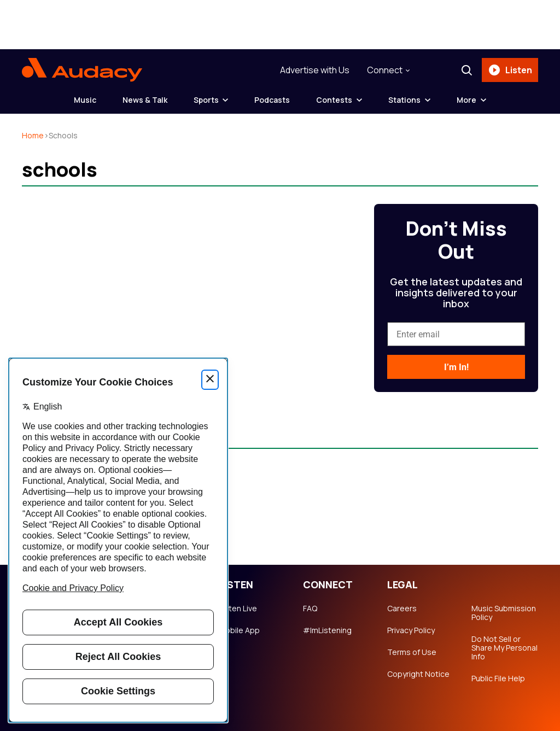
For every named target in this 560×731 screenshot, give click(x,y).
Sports (206, 100)
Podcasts (273, 100)
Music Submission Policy (504, 613)
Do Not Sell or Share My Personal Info (504, 648)
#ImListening (327, 630)
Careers (402, 609)
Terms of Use (412, 652)
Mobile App (239, 630)
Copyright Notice (418, 674)
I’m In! (456, 367)
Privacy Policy (411, 630)
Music (85, 100)
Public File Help (498, 679)
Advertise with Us (315, 70)
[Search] (466, 70)
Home (33, 135)
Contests (335, 100)
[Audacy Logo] (82, 70)
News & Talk (145, 100)
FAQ (310, 609)
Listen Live (238, 609)
